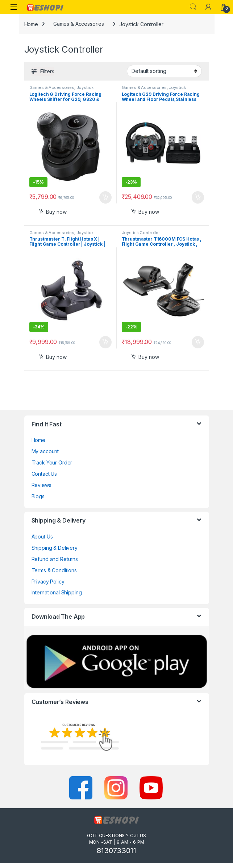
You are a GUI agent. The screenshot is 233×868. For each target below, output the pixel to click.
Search (193, 7)
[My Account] (208, 7)
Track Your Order (52, 462)
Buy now (56, 212)
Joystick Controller (141, 233)
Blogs (38, 496)
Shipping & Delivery (55, 548)
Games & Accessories (79, 24)
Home (31, 24)
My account (45, 451)
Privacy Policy (48, 582)
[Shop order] (164, 71)
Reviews (41, 485)
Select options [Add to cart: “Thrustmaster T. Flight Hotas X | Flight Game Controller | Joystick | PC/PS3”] (105, 342)
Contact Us (44, 474)
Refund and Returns (55, 559)
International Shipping (57, 592)
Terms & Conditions (54, 570)
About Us (42, 537)
